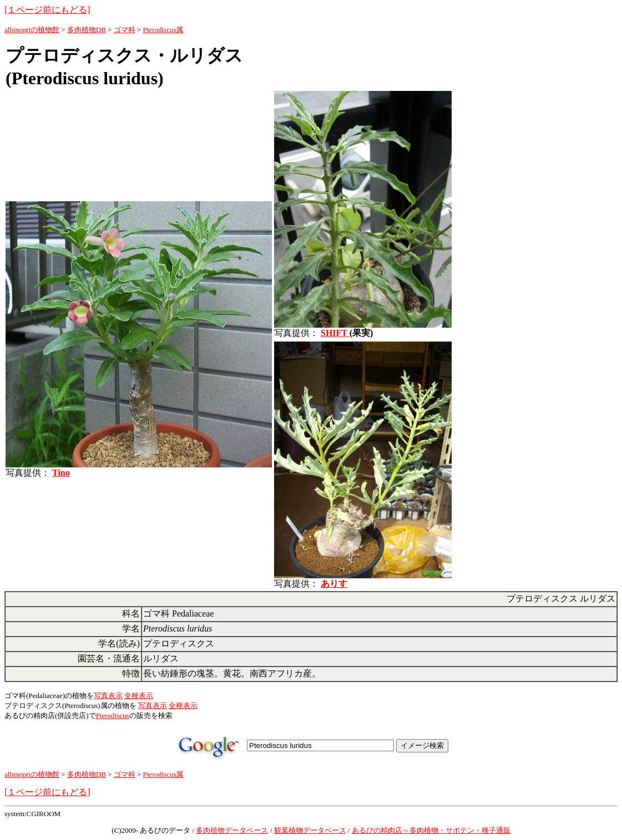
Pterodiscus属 (163, 30)
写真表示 (108, 696)
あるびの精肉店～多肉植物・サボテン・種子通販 (431, 830)
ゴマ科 (125, 30)
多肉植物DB (87, 30)
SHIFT (335, 333)
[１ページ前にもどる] (47, 10)
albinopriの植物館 (32, 30)
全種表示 (139, 696)
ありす (334, 584)
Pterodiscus (113, 716)
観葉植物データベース (310, 830)
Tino (61, 473)
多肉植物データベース (232, 830)
